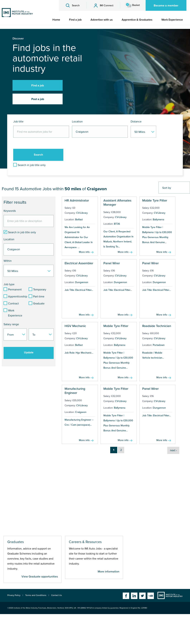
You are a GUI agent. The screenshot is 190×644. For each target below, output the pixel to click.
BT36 (117, 224)
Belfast (79, 220)
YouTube (151, 596)
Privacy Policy (14, 595)
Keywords (10, 211)
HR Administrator (77, 200)
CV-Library (82, 213)
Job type (9, 284)
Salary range (11, 324)
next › (173, 450)
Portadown (159, 345)
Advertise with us (102, 20)
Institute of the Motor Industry (170, 595)
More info (84, 252)
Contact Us (57, 595)
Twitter (142, 596)
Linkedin (134, 596)
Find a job (75, 20)
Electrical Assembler (79, 263)
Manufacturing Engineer (75, 391)
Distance (136, 122)
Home (56, 20)
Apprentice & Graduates (137, 20)
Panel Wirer (112, 263)
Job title (18, 122)
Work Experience (172, 20)
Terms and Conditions (36, 595)
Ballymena (158, 220)
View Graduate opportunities (40, 577)
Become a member (166, 6)
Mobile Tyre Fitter (155, 200)
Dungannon (82, 282)
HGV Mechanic (75, 326)
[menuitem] (56, 20)
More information (109, 572)
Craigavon (81, 412)
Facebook (126, 596)
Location (77, 122)
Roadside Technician (157, 326)
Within (8, 261)
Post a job (38, 99)
